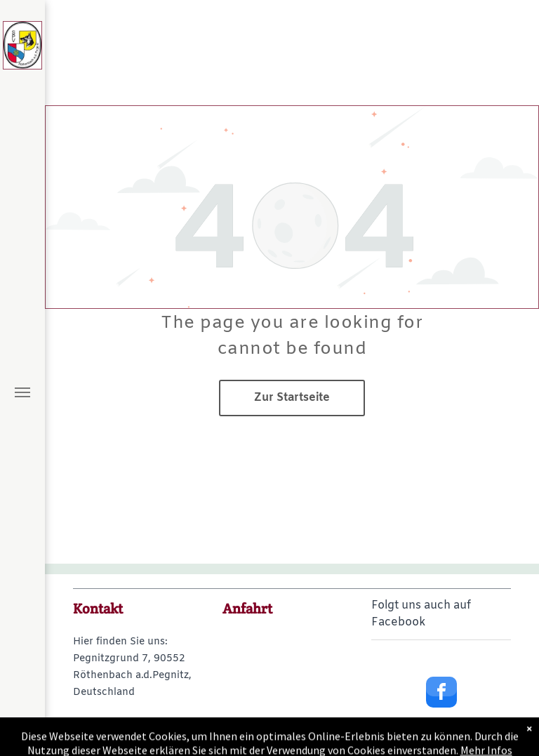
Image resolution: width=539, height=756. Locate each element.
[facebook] (441, 694)
